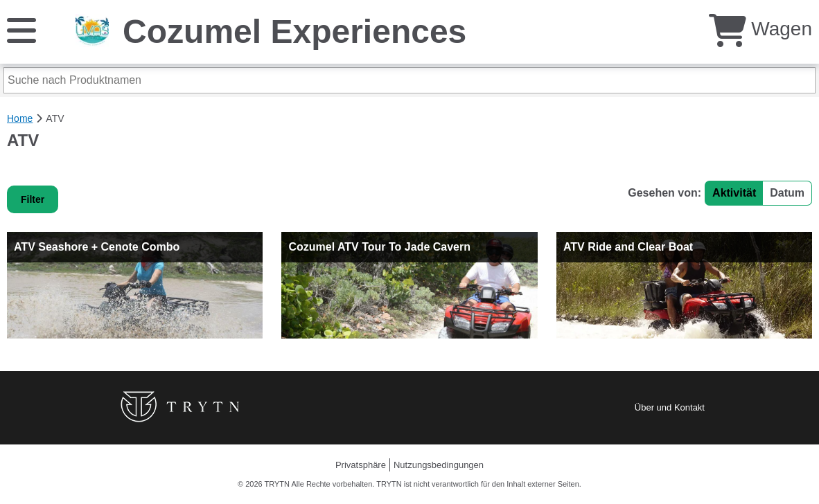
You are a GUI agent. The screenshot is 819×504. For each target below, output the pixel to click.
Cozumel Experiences (294, 31)
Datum (787, 193)
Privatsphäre (361, 465)
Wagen (760, 29)
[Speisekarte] (21, 29)
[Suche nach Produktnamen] (409, 80)
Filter (33, 199)
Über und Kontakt (670, 407)
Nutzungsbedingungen (439, 465)
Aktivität (734, 193)
